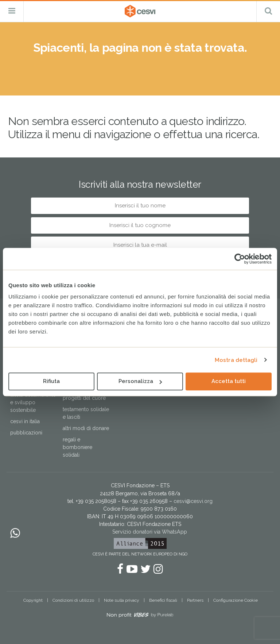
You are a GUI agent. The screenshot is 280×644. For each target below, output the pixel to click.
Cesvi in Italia (25, 421)
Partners (195, 600)
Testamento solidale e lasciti (86, 413)
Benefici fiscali (163, 600)
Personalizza (140, 381)
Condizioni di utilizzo (73, 600)
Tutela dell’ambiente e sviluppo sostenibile (33, 402)
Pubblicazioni (26, 433)
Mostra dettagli (236, 360)
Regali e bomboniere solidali (77, 447)
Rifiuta (51, 381)
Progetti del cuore (84, 398)
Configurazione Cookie (236, 600)
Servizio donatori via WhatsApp (150, 532)
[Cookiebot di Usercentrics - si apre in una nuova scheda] (240, 259)
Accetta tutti (229, 381)
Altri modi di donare (86, 428)
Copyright (33, 600)
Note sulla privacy (122, 600)
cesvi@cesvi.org (193, 501)
